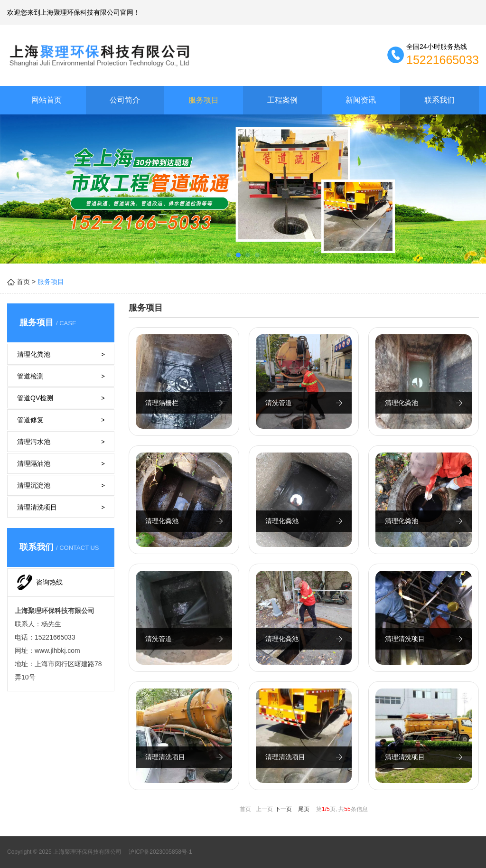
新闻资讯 (361, 100)
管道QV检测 (35, 398)
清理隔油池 (34, 463)
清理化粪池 (34, 354)
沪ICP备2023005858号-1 (160, 852)
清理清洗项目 (37, 507)
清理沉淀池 (34, 485)
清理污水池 (34, 442)
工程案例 (282, 100)
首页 (23, 282)
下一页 (283, 809)
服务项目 (204, 100)
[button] (229, 255)
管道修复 (30, 420)
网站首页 (47, 100)
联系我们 (439, 100)
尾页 (304, 809)
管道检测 (30, 376)
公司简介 (125, 100)
